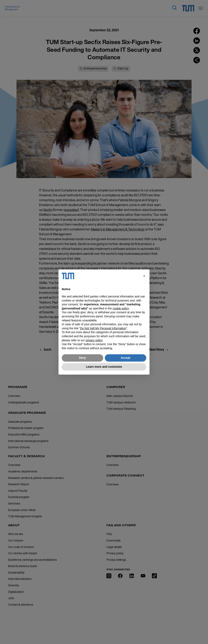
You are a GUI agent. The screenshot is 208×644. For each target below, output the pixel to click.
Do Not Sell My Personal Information (103, 328)
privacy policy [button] (94, 340)
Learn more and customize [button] (104, 367)
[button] (144, 276)
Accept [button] (126, 358)
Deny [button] (82, 358)
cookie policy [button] (121, 308)
